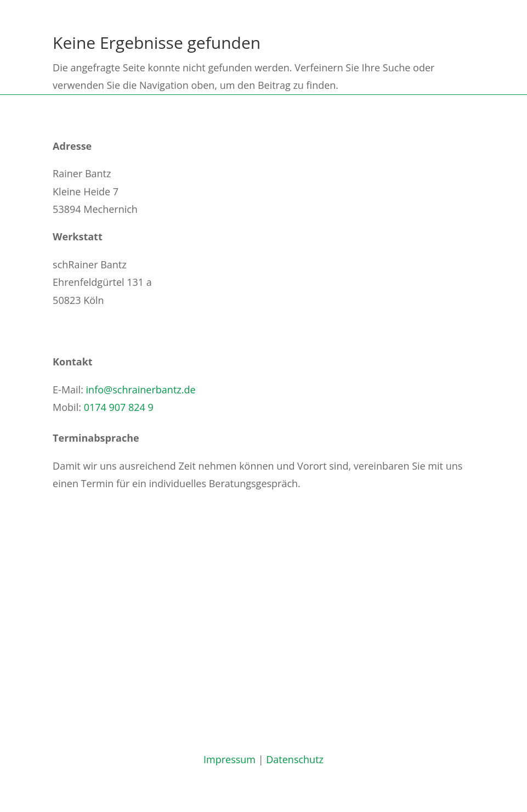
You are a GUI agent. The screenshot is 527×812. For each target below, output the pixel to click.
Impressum (229, 759)
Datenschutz (295, 759)
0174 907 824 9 (119, 407)
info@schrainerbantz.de (141, 390)
